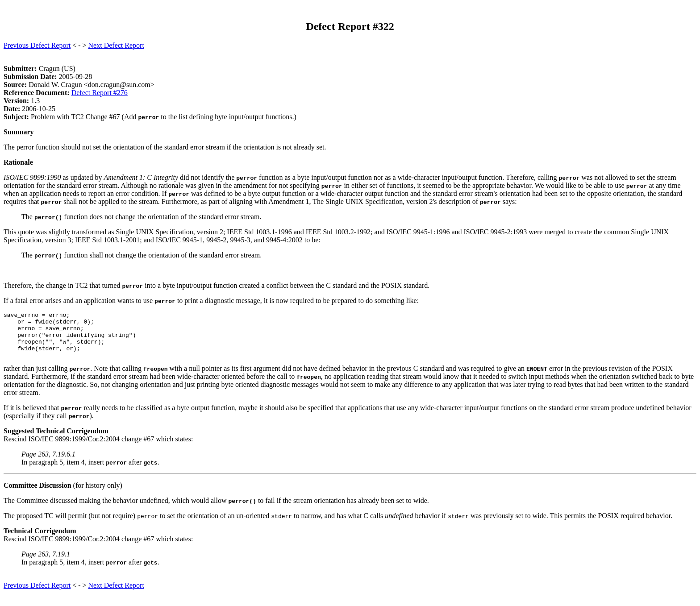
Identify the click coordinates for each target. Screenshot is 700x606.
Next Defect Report (116, 45)
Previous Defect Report (37, 45)
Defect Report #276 (100, 93)
